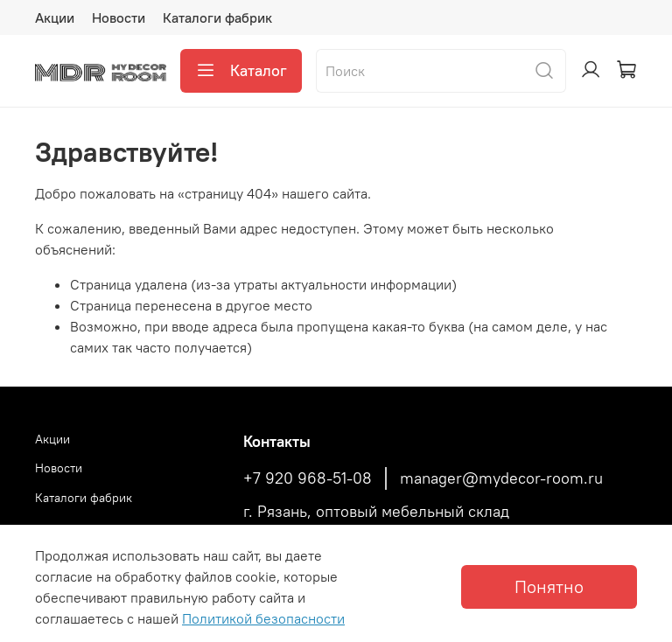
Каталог (241, 71)
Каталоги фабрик (217, 17)
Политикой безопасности (263, 618)
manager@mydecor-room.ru (501, 478)
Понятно (549, 586)
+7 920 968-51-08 (308, 478)
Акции (55, 17)
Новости (119, 17)
